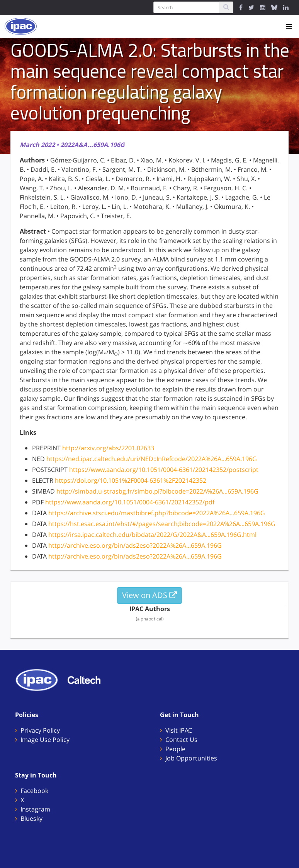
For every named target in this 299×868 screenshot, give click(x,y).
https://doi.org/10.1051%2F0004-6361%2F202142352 (131, 480)
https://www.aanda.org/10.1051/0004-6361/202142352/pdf (130, 502)
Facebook (34, 791)
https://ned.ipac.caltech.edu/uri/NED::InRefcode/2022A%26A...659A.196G (152, 459)
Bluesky (31, 818)
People (175, 749)
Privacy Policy (40, 730)
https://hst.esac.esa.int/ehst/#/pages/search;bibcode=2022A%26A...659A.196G (162, 524)
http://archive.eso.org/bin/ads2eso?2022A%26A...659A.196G (135, 545)
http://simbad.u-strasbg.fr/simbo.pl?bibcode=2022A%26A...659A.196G (157, 491)
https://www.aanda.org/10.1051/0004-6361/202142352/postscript (164, 470)
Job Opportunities (191, 758)
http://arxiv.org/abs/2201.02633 (108, 448)
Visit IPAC (179, 730)
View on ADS (149, 595)
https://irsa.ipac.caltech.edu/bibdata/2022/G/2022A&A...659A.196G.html (152, 535)
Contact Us (181, 740)
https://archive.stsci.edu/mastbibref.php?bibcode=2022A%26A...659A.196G (157, 513)
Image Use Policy (45, 740)
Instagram (35, 809)
